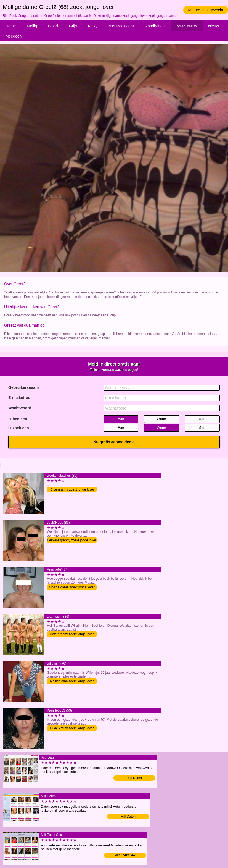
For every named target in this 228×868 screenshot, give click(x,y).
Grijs (73, 26)
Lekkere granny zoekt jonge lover (72, 540)
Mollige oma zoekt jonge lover (72, 681)
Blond (53, 26)
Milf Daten (128, 817)
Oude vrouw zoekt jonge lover (72, 728)
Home (11, 26)
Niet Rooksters (121, 26)
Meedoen (14, 36)
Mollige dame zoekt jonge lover (72, 587)
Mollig (32, 26)
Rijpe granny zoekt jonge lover (72, 489)
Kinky (93, 26)
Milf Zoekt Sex (125, 855)
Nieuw (214, 26)
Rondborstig (155, 26)
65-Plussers (187, 26)
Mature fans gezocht (206, 10)
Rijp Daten (134, 778)
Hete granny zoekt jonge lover (72, 634)
